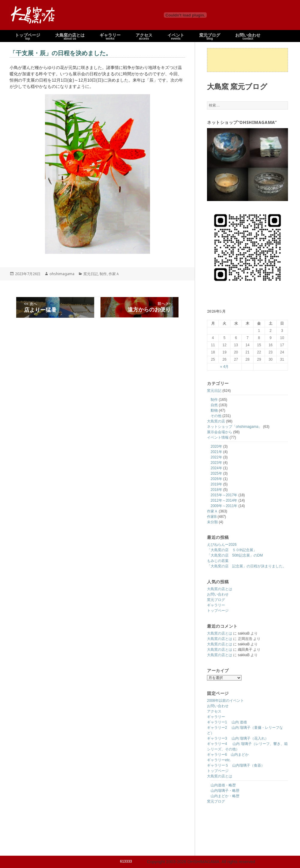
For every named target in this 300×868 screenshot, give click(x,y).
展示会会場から (220, 432)
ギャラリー (216, 605)
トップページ (218, 611)
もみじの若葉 (218, 561)
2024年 (216, 468)
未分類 (212, 522)
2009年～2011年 (224, 506)
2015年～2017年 (224, 495)
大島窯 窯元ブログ (237, 86)
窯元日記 (214, 391)
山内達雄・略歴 (223, 785)
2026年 (216, 479)
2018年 (216, 490)
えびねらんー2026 (222, 545)
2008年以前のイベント (225, 701)
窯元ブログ (216, 600)
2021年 (216, 452)
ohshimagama (62, 274)
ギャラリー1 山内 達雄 (227, 722)
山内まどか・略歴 (225, 796)
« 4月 (225, 367)
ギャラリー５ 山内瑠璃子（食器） (236, 765)
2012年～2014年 (224, 500)
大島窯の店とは (220, 589)
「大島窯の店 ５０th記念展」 (232, 550)
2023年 (216, 463)
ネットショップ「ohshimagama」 (234, 427)
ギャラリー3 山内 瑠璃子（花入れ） (238, 738)
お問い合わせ (218, 594)
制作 (214, 400)
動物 (214, 410)
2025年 (216, 473)
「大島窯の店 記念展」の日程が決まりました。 (247, 566)
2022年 (216, 457)
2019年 (216, 484)
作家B (212, 517)
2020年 (216, 446)
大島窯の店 (216, 421)
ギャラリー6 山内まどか (228, 755)
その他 (216, 416)
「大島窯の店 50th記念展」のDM (235, 555)
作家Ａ (212, 511)
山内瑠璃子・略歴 (225, 791)
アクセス (214, 711)
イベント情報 (218, 437)
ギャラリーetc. (219, 760)
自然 (214, 405)
